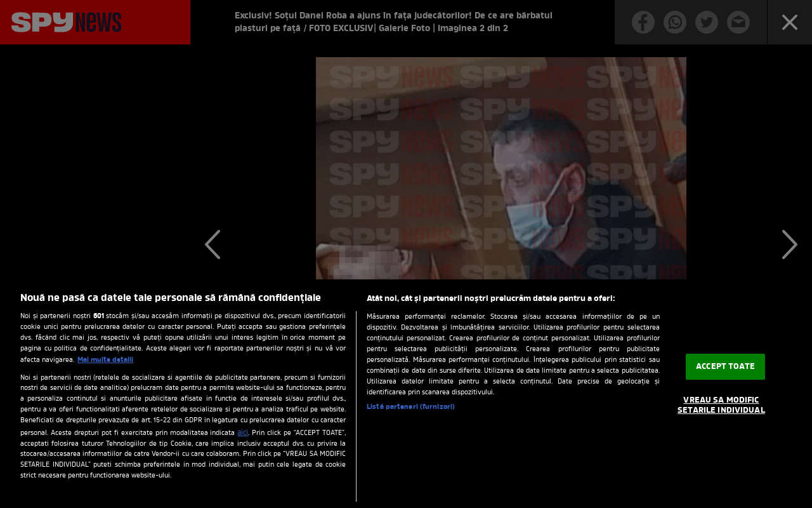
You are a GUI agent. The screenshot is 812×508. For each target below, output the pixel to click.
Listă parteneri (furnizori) (411, 407)
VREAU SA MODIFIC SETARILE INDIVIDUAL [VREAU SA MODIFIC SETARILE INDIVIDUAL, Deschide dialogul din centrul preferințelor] (721, 406)
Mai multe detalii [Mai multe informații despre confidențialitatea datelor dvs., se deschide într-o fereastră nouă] (105, 360)
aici (243, 433)
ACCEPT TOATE (725, 367)
